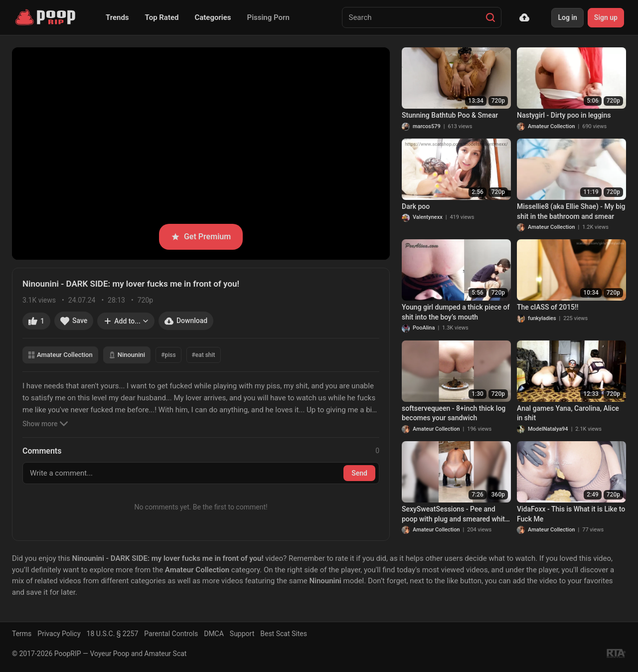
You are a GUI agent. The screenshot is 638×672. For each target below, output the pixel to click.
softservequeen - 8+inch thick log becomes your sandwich (454, 413)
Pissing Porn (268, 17)
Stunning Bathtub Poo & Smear (450, 115)
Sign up (606, 17)
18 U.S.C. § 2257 (113, 634)
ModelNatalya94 (548, 429)
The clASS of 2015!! (548, 307)
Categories (213, 17)
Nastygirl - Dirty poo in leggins (564, 115)
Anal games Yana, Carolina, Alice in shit (568, 413)
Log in (567, 17)
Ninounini (127, 355)
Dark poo (416, 206)
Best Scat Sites (284, 634)
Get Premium (201, 237)
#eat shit (204, 355)
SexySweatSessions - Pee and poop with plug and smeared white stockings (455, 514)
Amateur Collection (60, 355)
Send (359, 473)
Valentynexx (428, 217)
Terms (22, 634)
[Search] (490, 17)
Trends (117, 17)
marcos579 (427, 126)
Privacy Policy (59, 634)
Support (242, 634)
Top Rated (162, 17)
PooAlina (424, 328)
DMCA (214, 634)
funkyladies (542, 318)
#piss (168, 355)
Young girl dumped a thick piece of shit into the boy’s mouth (456, 312)
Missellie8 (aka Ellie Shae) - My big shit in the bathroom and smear (571, 211)
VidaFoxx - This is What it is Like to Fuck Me (571, 514)
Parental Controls (171, 634)
